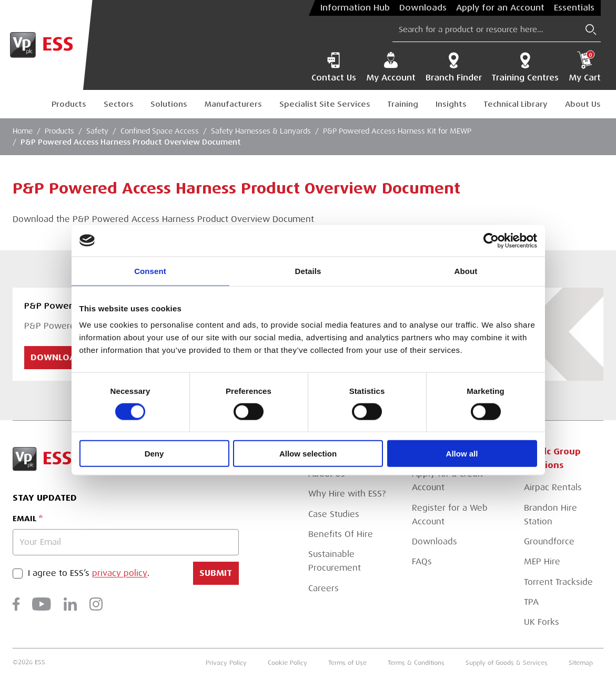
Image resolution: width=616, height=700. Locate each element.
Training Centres (525, 67)
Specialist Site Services (325, 104)
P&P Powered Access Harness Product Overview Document (131, 142)
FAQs (422, 561)
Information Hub (355, 8)
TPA (531, 602)
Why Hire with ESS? (347, 494)
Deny (154, 454)
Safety (97, 131)
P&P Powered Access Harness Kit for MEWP (397, 131)
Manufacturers (233, 104)
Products (69, 104)
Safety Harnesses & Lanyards (261, 131)
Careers (324, 588)
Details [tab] (308, 271)
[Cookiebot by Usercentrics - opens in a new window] (491, 240)
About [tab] (466, 271)
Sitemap (581, 663)
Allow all (462, 454)
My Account (391, 67)
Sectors (119, 104)
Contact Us (334, 67)
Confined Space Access (160, 131)
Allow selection (308, 454)
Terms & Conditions (416, 663)
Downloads (423, 8)
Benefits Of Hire (341, 534)
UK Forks (542, 622)
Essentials (574, 8)
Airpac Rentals (553, 487)
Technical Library (516, 104)
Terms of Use (347, 663)
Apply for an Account (500, 8)
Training (403, 104)
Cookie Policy (287, 663)
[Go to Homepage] (46, 45)
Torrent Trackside (558, 582)
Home (23, 131)
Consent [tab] (150, 271)
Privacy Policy (226, 663)
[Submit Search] (591, 30)
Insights (451, 104)
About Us (583, 104)
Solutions (169, 104)
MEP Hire (542, 561)
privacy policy (120, 573)
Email (24, 519)
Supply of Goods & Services (507, 663)
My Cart (585, 67)
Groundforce (549, 541)
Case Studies (334, 514)
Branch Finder (454, 67)
